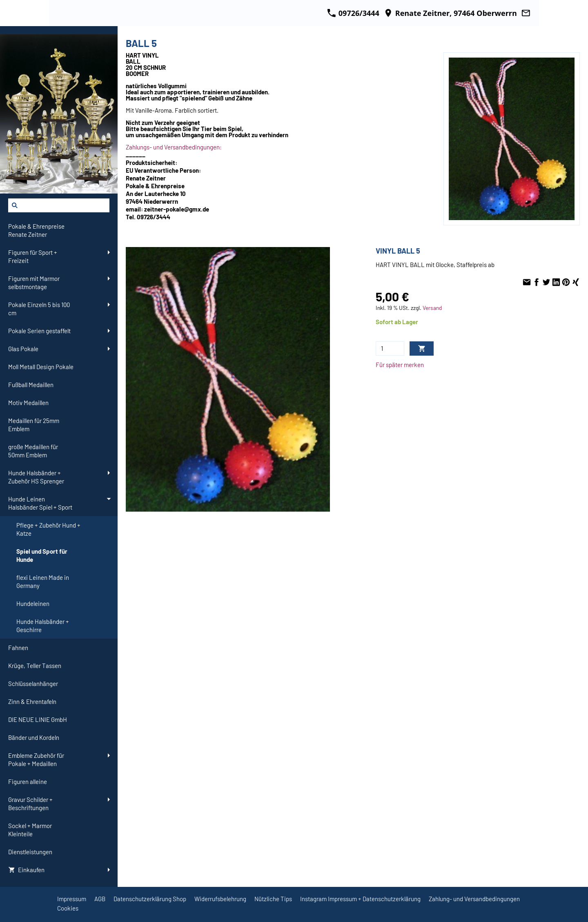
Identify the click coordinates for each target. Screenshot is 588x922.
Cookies (68, 908)
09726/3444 (353, 13)
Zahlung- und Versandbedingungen (474, 899)
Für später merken (400, 365)
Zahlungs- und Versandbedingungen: (174, 147)
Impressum (72, 899)
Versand (432, 308)
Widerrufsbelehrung (220, 899)
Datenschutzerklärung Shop (150, 899)
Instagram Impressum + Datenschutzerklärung (360, 899)
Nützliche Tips (273, 899)
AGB (100, 899)
